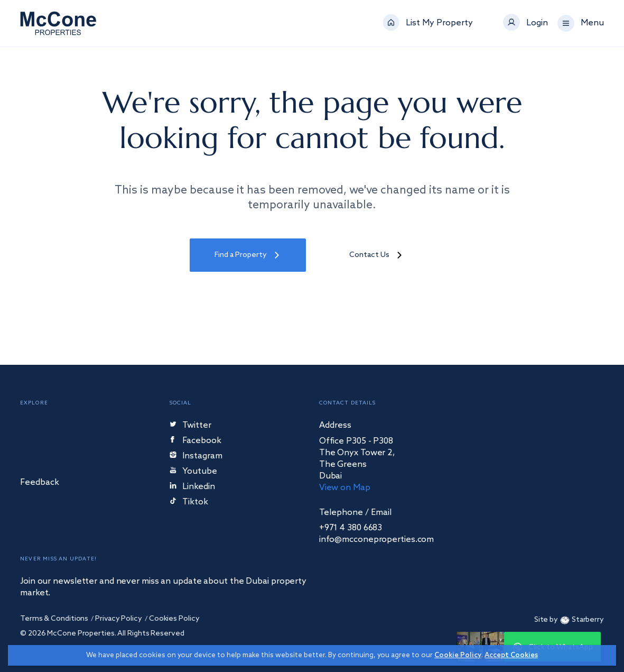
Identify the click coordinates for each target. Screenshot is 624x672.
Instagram (196, 457)
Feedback (40, 483)
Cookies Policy (174, 619)
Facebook (196, 441)
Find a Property (248, 255)
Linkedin (192, 487)
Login (537, 23)
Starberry (581, 620)
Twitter (190, 426)
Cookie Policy (458, 655)
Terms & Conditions (54, 619)
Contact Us (376, 255)
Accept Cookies (511, 655)
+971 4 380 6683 (351, 528)
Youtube (193, 472)
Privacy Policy (119, 619)
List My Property (439, 23)
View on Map (345, 488)
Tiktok (189, 503)
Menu (592, 23)
